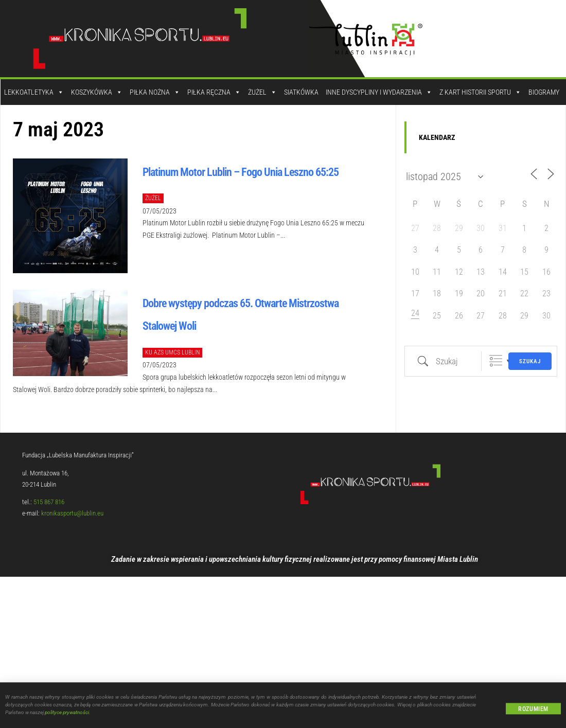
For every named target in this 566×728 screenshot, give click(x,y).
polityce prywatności (67, 717)
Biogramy (544, 92)
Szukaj (530, 361)
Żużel (262, 92)
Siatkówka (301, 92)
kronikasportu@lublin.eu (72, 513)
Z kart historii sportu (480, 92)
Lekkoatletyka (34, 92)
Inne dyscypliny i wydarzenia (379, 92)
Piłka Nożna (155, 92)
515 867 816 (49, 502)
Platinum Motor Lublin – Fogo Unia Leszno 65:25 (241, 172)
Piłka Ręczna (214, 92)
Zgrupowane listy (496, 361)
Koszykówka (97, 92)
